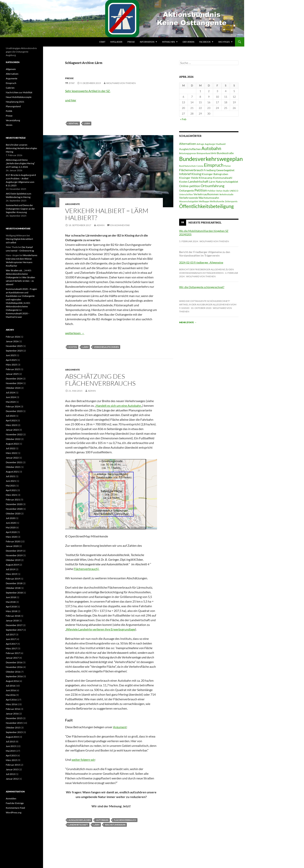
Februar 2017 (13, 653)
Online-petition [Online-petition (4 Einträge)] (190, 186)
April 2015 (11, 755)
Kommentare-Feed (15, 808)
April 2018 (11, 607)
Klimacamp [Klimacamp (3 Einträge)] (206, 178)
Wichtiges (224, 42)
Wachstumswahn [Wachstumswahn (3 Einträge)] (209, 198)
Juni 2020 (11, 523)
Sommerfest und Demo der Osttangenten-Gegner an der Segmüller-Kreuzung (20, 209)
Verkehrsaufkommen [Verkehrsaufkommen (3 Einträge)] (206, 194)
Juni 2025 (11, 355)
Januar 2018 (12, 621)
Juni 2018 (11, 597)
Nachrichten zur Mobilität (19, 92)
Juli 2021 (10, 476)
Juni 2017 (11, 639)
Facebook (205, 42)
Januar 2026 (12, 341)
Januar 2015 (12, 769)
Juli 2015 (10, 741)
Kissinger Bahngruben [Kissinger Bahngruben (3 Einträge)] (215, 174)
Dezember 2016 (14, 662)
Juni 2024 (11, 397)
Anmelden (11, 798)
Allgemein (11, 69)
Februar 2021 (13, 500)
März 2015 (11, 760)
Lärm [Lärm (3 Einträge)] (212, 182)
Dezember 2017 (14, 625)
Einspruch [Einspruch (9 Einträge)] (214, 165)
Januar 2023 (12, 430)
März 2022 (11, 453)
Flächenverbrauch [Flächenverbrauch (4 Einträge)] (191, 170)
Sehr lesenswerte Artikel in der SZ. (88, 91)
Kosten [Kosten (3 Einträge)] (183, 182)
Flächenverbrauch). (86, 569)
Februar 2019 (13, 579)
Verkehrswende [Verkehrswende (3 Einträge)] (189, 198)
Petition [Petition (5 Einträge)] (201, 190)
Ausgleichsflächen (80, 820)
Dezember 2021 (14, 462)
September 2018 (14, 593)
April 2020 (11, 532)
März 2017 (11, 648)
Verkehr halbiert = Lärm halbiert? (107, 214)
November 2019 (14, 555)
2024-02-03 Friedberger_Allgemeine (201, 262)
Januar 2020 (12, 546)
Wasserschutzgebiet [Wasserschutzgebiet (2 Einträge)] (189, 201)
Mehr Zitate (188, 322)
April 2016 (11, 700)
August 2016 (12, 681)
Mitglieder (116, 42)
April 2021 (11, 490)
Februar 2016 (13, 709)
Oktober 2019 (13, 560)
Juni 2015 (11, 746)
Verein (9, 125)
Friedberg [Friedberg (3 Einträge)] (210, 170)
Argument (120, 727)
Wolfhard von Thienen (121, 83)
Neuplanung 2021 (15, 102)
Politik (9, 111)
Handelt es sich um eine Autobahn (118, 405)
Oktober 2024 (13, 388)
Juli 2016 (10, 686)
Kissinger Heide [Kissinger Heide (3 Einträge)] (189, 178)
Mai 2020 (11, 527)
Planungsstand (13, 106)
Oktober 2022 (13, 439)
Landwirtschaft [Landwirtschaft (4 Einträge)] (198, 181)
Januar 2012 (12, 779)
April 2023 (11, 420)
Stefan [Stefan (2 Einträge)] (219, 191)
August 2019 (12, 565)
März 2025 (11, 365)
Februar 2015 (13, 765)
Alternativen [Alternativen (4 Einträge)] (188, 144)
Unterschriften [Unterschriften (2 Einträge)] (186, 194)
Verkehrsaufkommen (106, 347)
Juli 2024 (10, 393)
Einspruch (11, 83)
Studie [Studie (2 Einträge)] (226, 191)
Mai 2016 (11, 695)
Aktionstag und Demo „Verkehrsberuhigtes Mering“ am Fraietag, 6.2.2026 (20, 163)
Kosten (73, 347)
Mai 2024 (11, 402)
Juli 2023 (10, 416)
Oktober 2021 (13, 467)
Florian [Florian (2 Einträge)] (227, 166)
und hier (71, 100)
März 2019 (11, 574)
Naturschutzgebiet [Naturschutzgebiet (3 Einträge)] (227, 182)
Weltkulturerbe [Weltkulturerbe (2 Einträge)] (217, 201)
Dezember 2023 (14, 411)
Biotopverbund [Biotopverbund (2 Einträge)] (204, 153)
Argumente (73, 204)
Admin (101, 225)
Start (102, 42)
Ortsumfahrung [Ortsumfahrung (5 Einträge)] (212, 186)
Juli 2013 (10, 774)
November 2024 (14, 383)
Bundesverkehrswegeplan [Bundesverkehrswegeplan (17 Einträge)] (211, 159)
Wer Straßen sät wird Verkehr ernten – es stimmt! (20, 281)
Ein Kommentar (120, 225)
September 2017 (14, 630)
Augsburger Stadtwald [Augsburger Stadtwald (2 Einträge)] (215, 144)
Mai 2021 (11, 486)
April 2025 (11, 360)
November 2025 (14, 346)
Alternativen (12, 74)
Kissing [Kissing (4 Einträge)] (196, 174)
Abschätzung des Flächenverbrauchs (100, 380)
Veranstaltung (13, 120)
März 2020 (11, 537)
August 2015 (12, 737)
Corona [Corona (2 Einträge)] (200, 166)
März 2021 (11, 495)
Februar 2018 (13, 616)
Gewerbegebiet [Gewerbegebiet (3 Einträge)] (225, 170)
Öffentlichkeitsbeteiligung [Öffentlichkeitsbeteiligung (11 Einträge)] (206, 206)
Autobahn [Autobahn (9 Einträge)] (211, 148)
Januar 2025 (12, 374)
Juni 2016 (11, 690)
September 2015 (14, 732)
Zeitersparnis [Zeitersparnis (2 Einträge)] (231, 201)
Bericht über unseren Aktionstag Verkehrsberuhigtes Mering (21, 148)
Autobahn (102, 820)
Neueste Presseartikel (205, 222)
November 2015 (14, 723)
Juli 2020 (10, 518)
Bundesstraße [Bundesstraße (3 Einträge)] (225, 153)
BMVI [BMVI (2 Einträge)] (214, 153)
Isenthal (73, 123)
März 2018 (11, 611)
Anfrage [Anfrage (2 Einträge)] (200, 144)
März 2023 (11, 425)
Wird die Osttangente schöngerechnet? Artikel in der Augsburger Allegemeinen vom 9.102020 (208, 304)
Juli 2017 (10, 634)
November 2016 (14, 667)
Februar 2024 (13, 406)
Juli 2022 (10, 448)
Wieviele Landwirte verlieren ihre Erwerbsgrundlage (101, 629)
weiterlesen (75, 333)
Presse (131, 42)
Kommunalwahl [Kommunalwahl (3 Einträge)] (223, 178)
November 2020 (14, 509)
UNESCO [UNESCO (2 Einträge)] (234, 191)
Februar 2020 (13, 541)
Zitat (72, 83)
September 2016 (14, 676)
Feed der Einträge (15, 803)
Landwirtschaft (78, 825)
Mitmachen (168, 42)
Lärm (87, 123)
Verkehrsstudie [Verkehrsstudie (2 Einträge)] (226, 194)
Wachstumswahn (115, 825)
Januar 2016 (12, 714)
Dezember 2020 (14, 504)
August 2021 (12, 472)
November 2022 (14, 434)
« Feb (183, 119)
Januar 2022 (12, 458)
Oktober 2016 (13, 672)
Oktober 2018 (13, 588)
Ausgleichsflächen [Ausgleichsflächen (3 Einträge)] (190, 149)
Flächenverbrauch (125, 820)
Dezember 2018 (14, 583)
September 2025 (14, 351)
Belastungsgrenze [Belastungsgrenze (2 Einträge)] (188, 153)
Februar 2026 (13, 337)
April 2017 (11, 644)
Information (147, 42)
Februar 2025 (13, 369)
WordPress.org (14, 812)
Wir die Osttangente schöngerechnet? (202, 287)
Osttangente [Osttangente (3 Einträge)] (187, 191)
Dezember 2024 (14, 379)
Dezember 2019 (14, 551)
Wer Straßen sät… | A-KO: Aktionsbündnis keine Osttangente (19, 274)
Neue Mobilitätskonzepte (19, 97)
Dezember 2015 (14, 718)
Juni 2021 (11, 481)
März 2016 (11, 704)
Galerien (10, 88)
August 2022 (12, 444)
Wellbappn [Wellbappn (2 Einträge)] (204, 201)
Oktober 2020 (13, 513)
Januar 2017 (12, 658)
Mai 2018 (11, 602)
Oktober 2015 (13, 728)
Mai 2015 (11, 751)
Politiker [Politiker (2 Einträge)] (212, 191)
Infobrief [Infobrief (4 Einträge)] (185, 174)
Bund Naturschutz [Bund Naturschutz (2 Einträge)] (187, 166)
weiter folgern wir (83, 760)
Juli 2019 (10, 569)
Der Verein (188, 42)
